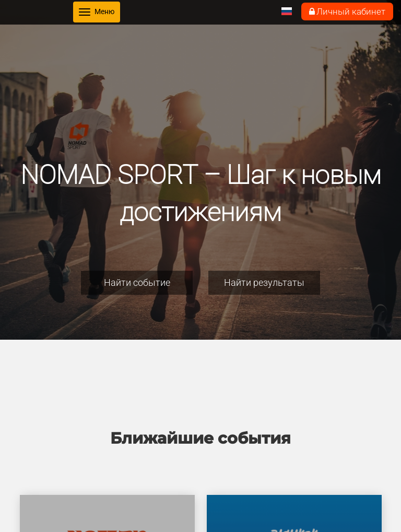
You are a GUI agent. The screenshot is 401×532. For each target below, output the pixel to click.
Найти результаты (264, 282)
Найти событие (137, 282)
